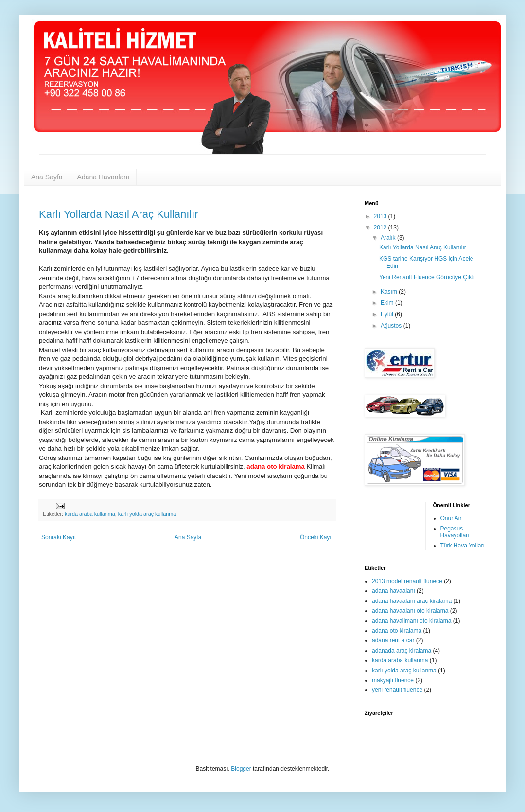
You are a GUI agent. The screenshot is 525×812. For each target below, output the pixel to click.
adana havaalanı (394, 591)
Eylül (388, 314)
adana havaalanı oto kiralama (410, 611)
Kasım (390, 292)
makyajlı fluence (393, 680)
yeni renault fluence (397, 690)
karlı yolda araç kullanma (147, 514)
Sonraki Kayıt (59, 537)
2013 (381, 216)
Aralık (389, 238)
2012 (381, 228)
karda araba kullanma (90, 514)
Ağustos (392, 326)
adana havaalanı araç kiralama (412, 601)
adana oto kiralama (397, 631)
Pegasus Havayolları (455, 532)
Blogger (241, 769)
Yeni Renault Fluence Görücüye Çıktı (427, 277)
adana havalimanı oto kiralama (411, 621)
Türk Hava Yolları (463, 546)
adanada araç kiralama (402, 651)
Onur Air (451, 518)
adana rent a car (393, 640)
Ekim (388, 303)
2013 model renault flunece (407, 581)
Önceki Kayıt (316, 537)
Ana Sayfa (47, 177)
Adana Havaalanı (103, 177)
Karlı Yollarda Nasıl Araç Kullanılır (119, 214)
